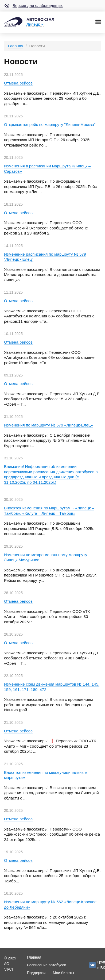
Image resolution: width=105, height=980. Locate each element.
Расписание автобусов (47, 965)
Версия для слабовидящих (33, 6)
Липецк (35, 24)
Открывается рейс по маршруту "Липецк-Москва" (50, 124)
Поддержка (37, 973)
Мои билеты (63, 973)
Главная (16, 46)
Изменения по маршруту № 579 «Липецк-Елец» (48, 425)
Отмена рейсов (18, 83)
